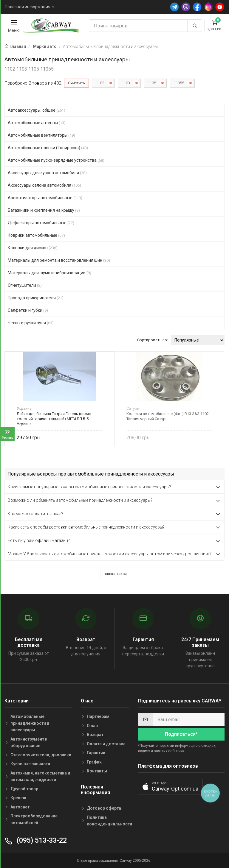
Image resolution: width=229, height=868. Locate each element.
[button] (170, 787)
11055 (179, 83)
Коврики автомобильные (36, 235)
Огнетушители (25, 285)
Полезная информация (28, 7)
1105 (152, 83)
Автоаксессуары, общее (37, 110)
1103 (126, 83)
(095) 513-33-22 (36, 840)
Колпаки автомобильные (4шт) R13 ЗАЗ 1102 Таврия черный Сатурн (168, 416)
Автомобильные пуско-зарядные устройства (56, 160)
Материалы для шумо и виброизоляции (49, 273)
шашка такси (115, 574)
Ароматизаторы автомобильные (45, 198)
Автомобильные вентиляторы (41, 135)
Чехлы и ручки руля (31, 323)
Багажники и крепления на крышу (44, 210)
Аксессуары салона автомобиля (44, 185)
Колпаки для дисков (33, 248)
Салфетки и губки (28, 310)
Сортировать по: (153, 340)
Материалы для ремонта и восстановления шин (59, 260)
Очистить (76, 83)
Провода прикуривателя (36, 298)
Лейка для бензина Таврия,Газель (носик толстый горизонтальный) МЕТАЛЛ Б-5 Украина (54, 419)
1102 (100, 83)
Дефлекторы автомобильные (41, 223)
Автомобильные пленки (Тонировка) (48, 148)
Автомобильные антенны (37, 123)
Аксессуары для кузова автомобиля (47, 173)
